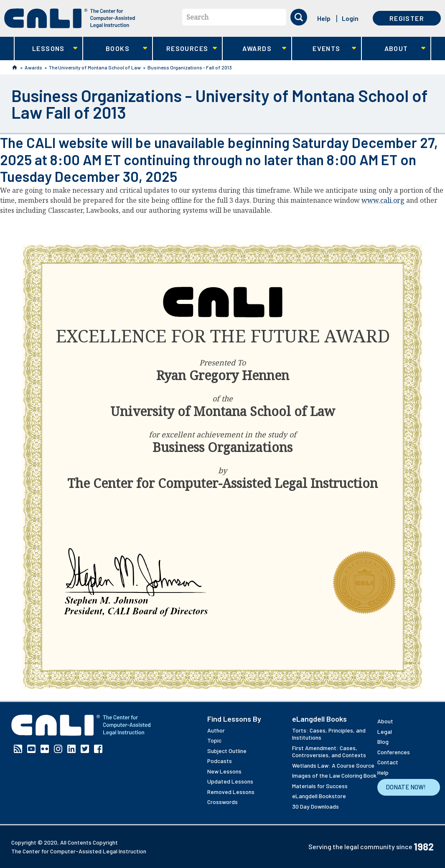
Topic (214, 740)
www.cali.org (383, 200)
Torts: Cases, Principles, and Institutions (329, 734)
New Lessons (224, 771)
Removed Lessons (231, 792)
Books (115, 49)
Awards (255, 49)
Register (407, 18)
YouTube (31, 749)
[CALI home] (70, 18)
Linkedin (71, 749)
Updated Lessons (230, 781)
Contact (388, 762)
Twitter (85, 749)
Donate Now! (406, 787)
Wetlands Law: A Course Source (333, 765)
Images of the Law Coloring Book (334, 775)
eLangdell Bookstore (319, 796)
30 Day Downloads (315, 806)
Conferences (394, 752)
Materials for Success (320, 786)
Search (197, 17)
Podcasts (220, 761)
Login (350, 18)
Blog (383, 742)
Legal (385, 731)
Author (216, 730)
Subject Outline (227, 751)
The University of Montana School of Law (95, 67)
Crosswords (222, 802)
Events (324, 49)
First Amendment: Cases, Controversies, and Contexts (329, 752)
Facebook (98, 749)
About (394, 49)
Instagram (58, 749)
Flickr (45, 749)
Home (15, 67)
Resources (185, 49)
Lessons (46, 49)
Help (324, 18)
